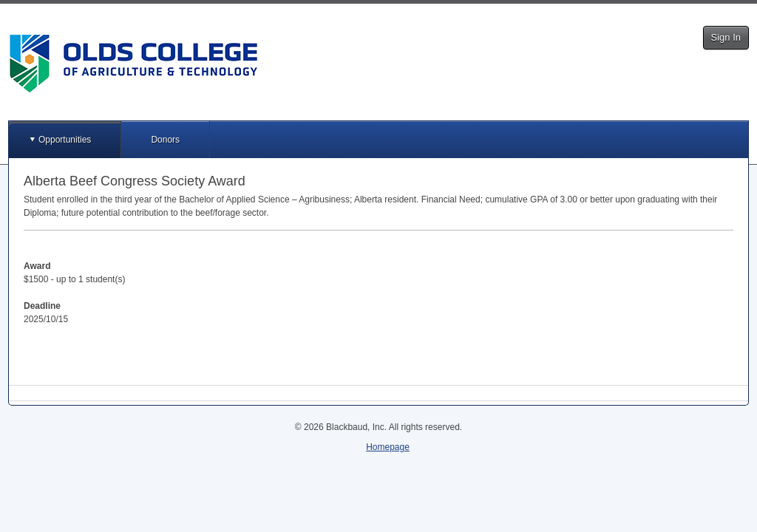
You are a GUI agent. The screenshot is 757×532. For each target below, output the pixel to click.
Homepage (388, 447)
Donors (165, 140)
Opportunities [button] (65, 140)
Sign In (726, 37)
